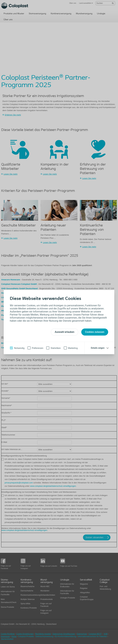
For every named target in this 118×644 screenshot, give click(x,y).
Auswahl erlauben (64, 332)
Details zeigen (98, 348)
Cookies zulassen (95, 332)
